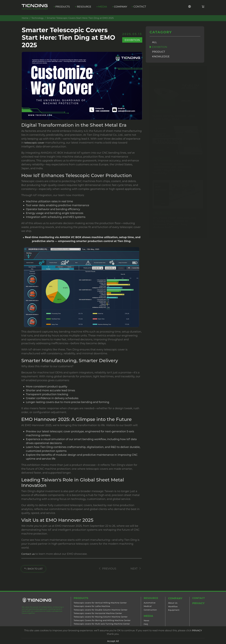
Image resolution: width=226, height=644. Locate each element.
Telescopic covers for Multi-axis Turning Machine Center (101, 624)
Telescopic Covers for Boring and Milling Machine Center (102, 621)
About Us (172, 603)
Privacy (198, 604)
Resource (85, 8)
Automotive (149, 603)
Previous (103, 569)
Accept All (113, 641)
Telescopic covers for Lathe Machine (91, 607)
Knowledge (161, 57)
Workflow (173, 607)
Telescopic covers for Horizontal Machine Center (97, 614)
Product (159, 52)
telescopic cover (33, 143)
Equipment (173, 610)
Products (63, 8)
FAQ (145, 625)
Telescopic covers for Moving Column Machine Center (100, 617)
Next (132, 569)
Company (122, 8)
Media (104, 8)
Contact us (26, 554)
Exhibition (160, 47)
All (155, 42)
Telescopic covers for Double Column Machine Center (100, 610)
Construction (149, 610)
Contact (143, 8)
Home (25, 18)
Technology (38, 18)
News (146, 621)
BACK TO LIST (31, 569)
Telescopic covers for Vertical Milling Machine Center (100, 603)
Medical (147, 607)
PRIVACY (197, 630)
